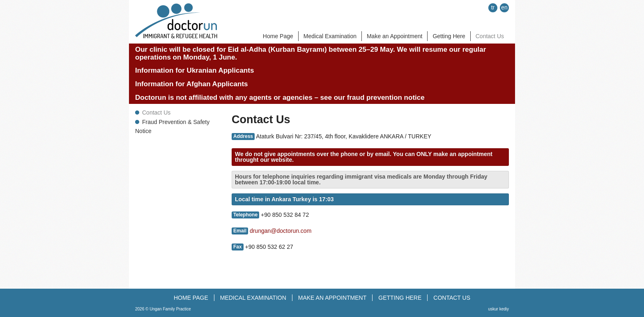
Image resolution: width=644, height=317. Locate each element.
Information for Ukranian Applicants (194, 70)
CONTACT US (452, 298)
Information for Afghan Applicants (192, 84)
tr (493, 7)
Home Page (278, 36)
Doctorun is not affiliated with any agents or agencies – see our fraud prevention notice (280, 98)
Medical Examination (330, 36)
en (504, 7)
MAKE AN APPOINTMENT (332, 298)
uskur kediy (498, 309)
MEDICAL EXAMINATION (253, 298)
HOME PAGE (191, 298)
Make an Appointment (394, 36)
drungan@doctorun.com (281, 231)
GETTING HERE (400, 298)
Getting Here (449, 36)
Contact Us (490, 36)
